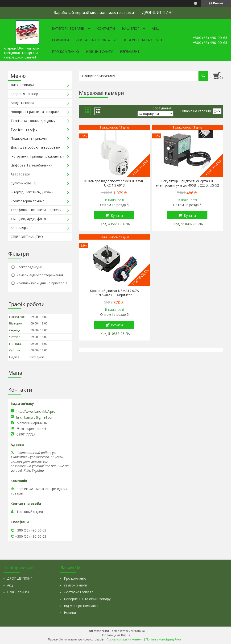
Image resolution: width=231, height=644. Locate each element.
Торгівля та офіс (24, 129)
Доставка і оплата (93, 40)
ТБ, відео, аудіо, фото (28, 219)
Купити (117, 215)
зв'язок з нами (75, 585)
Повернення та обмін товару (87, 599)
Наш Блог (131, 28)
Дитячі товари (22, 85)
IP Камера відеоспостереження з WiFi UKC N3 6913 (114, 183)
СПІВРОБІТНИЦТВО (27, 237)
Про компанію (65, 52)
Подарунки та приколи (29, 138)
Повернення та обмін (142, 40)
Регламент (130, 52)
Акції (156, 28)
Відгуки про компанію (81, 606)
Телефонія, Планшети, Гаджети (36, 210)
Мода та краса (22, 103)
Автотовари (20, 174)
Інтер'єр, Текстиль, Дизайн (32, 192)
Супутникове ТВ (24, 183)
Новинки (60, 40)
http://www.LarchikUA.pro (36, 411)
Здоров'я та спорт (25, 94)
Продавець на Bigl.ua (115, 635)
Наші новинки (18, 592)
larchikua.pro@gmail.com (35, 417)
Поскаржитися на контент (125, 639)
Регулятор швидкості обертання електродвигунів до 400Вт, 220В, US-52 (187, 183)
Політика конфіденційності (165, 639)
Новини (70, 613)
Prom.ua (139, 631)
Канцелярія (20, 228)
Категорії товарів (68, 28)
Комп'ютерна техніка (27, 201)
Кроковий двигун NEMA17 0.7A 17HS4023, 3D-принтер (114, 293)
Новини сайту (99, 52)
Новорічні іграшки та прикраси (35, 112)
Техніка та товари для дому (33, 121)
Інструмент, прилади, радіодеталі (37, 156)
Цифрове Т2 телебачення (31, 165)
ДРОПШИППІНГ (20, 578)
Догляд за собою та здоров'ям (35, 147)
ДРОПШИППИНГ (158, 12)
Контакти (106, 28)
